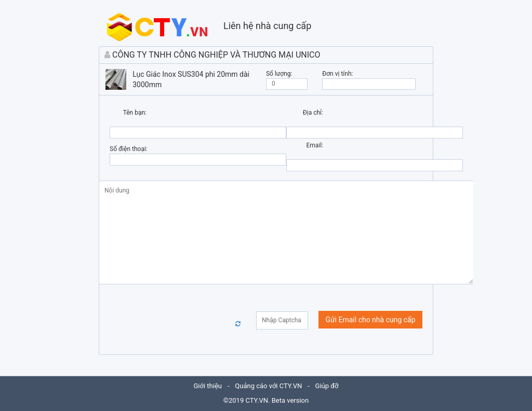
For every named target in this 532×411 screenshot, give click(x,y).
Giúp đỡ (327, 386)
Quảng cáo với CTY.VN (268, 386)
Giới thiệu (208, 386)
